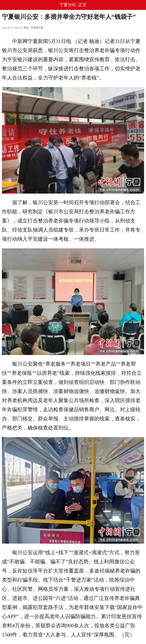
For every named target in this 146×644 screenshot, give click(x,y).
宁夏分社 (68, 5)
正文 (82, 5)
